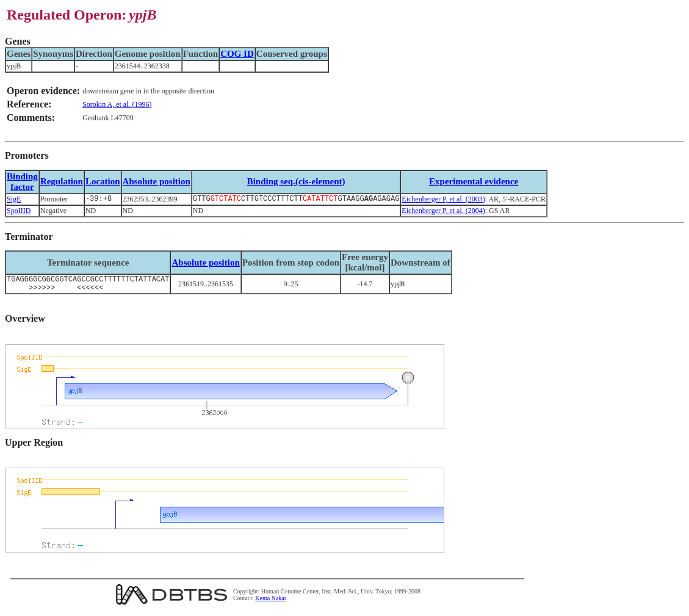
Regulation (62, 181)
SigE (14, 200)
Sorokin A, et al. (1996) (117, 104)
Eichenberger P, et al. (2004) (443, 212)
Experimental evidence (474, 181)
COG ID (237, 54)
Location (103, 181)
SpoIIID (19, 212)
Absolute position (157, 181)
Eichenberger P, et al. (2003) (443, 200)
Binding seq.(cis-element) (296, 181)
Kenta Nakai (270, 603)
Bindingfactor (22, 182)
